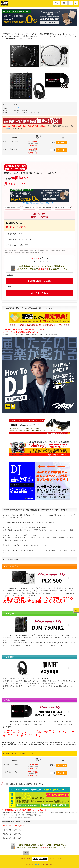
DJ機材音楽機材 (64, 3)
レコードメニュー (56, 3)
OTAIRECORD (39, 864)
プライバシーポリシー (56, 859)
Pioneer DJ (16, 108)
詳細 (8, 129)
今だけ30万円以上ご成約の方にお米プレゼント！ (39, 196)
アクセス (23, 859)
